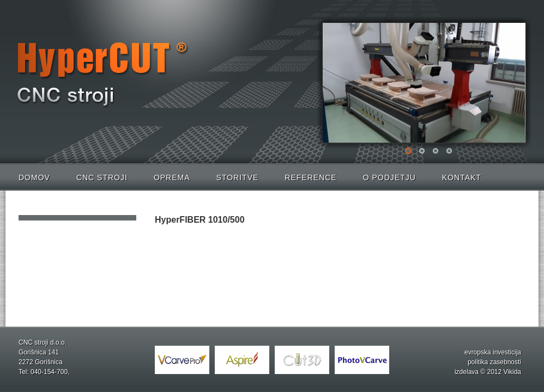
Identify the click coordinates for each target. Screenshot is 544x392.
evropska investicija (493, 352)
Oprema (172, 177)
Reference (310, 177)
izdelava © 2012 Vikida (488, 372)
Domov (34, 177)
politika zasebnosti (494, 362)
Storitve (238, 177)
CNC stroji (102, 177)
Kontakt (462, 177)
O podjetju (389, 177)
